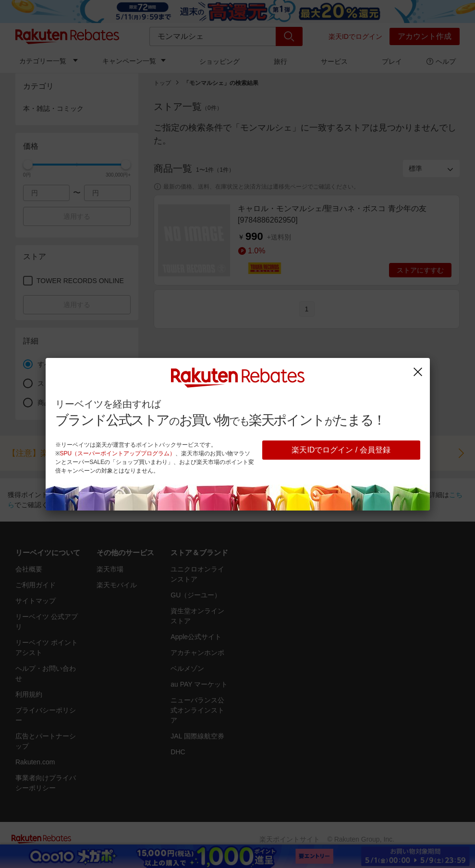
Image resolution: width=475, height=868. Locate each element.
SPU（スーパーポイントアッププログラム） (118, 453)
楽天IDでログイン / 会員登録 (341, 450)
